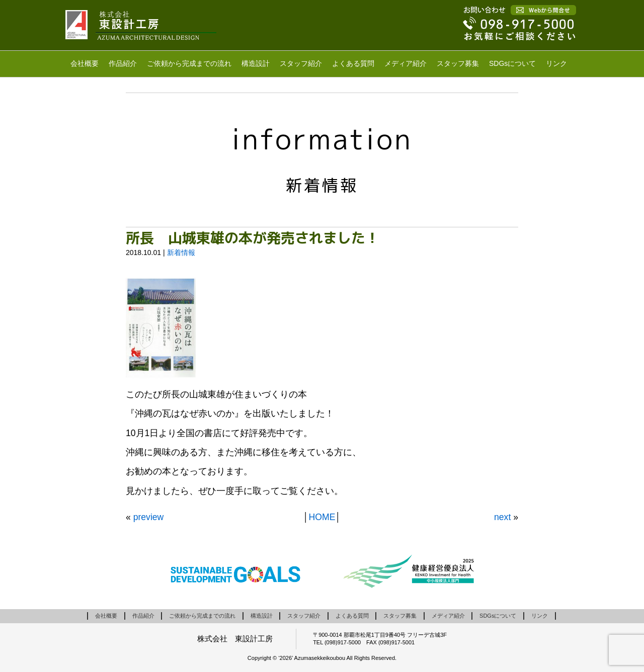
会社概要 (85, 63)
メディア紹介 (406, 63)
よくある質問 (353, 63)
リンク (556, 63)
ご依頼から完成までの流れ (189, 63)
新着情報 (181, 253)
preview (149, 517)
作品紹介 (123, 63)
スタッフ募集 (458, 63)
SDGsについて (512, 63)
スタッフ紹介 (301, 63)
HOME (322, 517)
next (502, 517)
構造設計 (256, 63)
